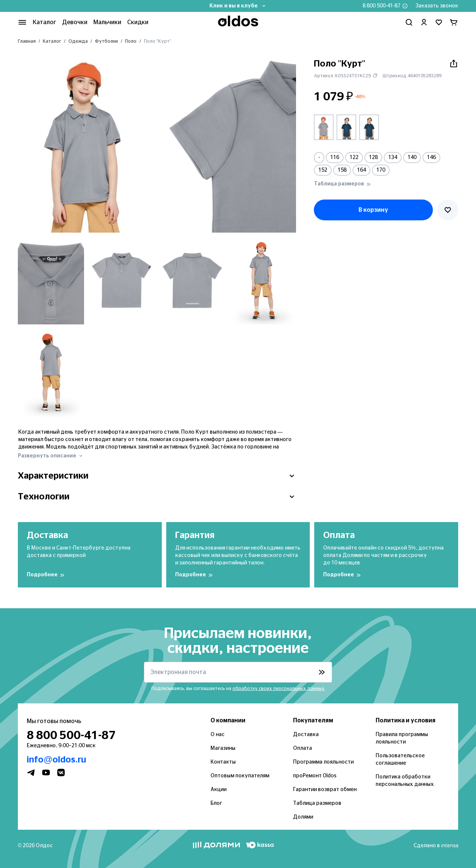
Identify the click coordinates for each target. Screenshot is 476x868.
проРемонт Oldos (315, 776)
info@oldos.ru (57, 760)
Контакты (223, 762)
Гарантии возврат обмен (325, 790)
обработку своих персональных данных (279, 689)
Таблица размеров (317, 803)
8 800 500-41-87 (382, 6)
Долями (303, 817)
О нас (218, 735)
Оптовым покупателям (240, 776)
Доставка (306, 735)
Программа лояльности (323, 762)
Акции (218, 790)
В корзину (373, 210)
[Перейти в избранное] (439, 22)
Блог (216, 803)
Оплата (303, 748)
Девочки (75, 22)
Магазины (223, 748)
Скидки (138, 22)
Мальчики (107, 22)
